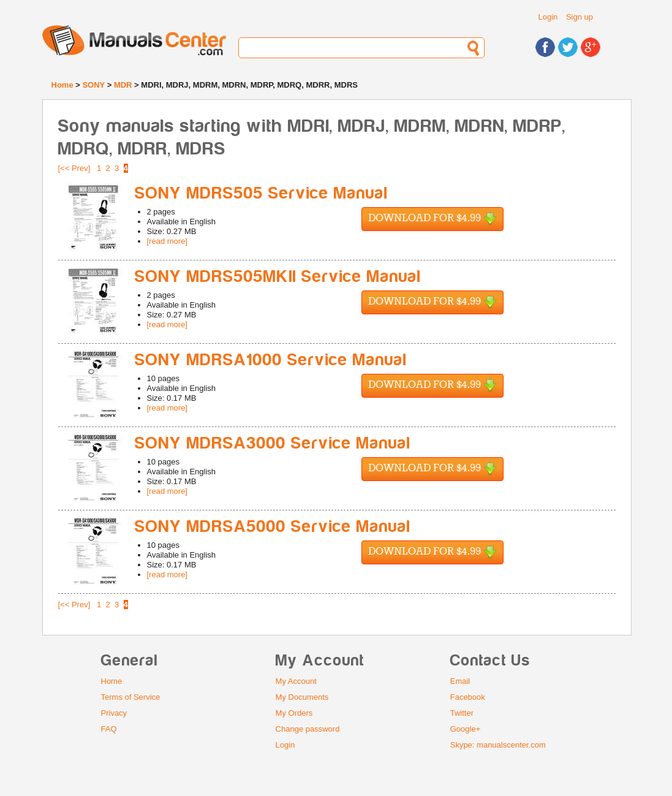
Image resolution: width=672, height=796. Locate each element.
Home (62, 85)
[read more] (167, 241)
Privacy (114, 713)
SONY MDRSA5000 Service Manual (273, 527)
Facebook (468, 697)
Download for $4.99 (432, 219)
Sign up (580, 17)
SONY (93, 85)
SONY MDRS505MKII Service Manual (278, 277)
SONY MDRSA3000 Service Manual (273, 443)
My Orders (294, 713)
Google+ (466, 729)
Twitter (462, 713)
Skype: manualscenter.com (498, 745)
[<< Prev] (74, 168)
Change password (308, 729)
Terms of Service (131, 697)
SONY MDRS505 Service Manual (262, 193)
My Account (296, 681)
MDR (123, 85)
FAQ (109, 729)
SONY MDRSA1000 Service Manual (271, 360)
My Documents (302, 697)
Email (460, 681)
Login (548, 17)
